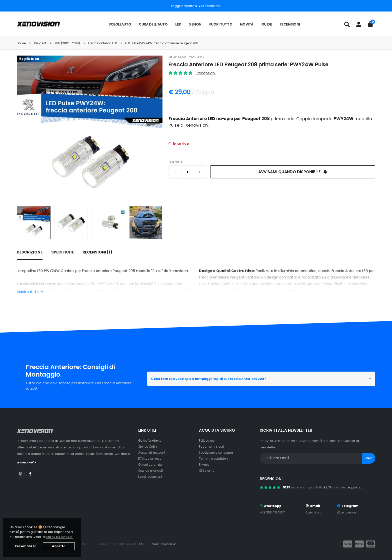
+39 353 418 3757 (273, 512)
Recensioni (290, 24)
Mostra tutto (30, 292)
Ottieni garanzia (151, 465)
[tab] (30, 252)
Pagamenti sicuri (212, 447)
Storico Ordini (149, 447)
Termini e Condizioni (166, 544)
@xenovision (347, 512)
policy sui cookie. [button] (59, 537)
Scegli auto (120, 24)
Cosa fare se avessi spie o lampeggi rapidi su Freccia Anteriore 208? (224, 379)
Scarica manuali (151, 471)
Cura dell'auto (153, 24)
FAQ (142, 544)
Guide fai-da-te (151, 441)
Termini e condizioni (215, 459)
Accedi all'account (153, 453)
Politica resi (208, 441)
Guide (267, 24)
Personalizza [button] (26, 546)
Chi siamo (207, 471)
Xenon (195, 24)
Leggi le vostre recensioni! (196, 6)
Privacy (205, 465)
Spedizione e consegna (218, 453)
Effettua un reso (151, 459)
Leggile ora (356, 487)
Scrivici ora (314, 512)
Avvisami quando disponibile (293, 172)
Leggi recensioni (152, 477)
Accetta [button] (59, 546)
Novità (247, 24)
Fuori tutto (221, 24)
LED (178, 24)
